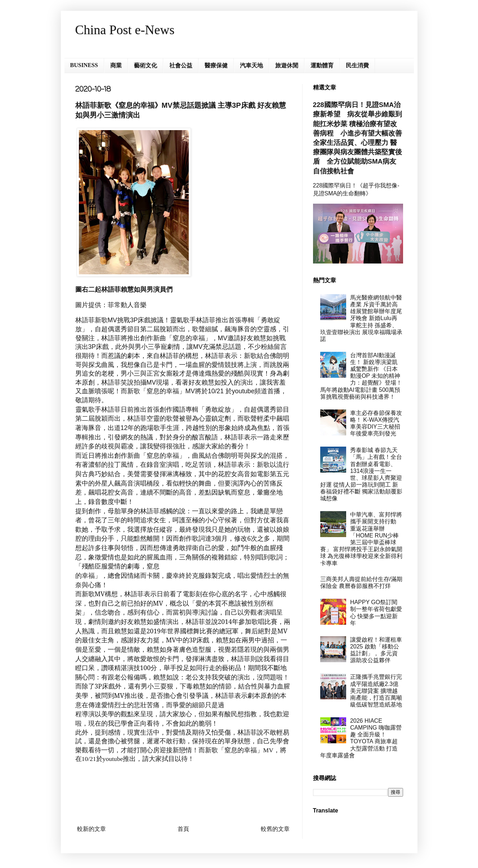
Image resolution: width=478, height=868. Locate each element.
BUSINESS (84, 65)
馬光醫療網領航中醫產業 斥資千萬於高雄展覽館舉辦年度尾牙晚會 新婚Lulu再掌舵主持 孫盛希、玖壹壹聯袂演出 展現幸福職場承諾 (361, 318)
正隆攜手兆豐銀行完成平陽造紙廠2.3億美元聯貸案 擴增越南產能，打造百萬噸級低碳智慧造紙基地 (376, 691)
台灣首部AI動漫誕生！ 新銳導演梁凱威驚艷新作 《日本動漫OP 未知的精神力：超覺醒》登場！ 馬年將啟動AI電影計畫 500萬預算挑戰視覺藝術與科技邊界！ (361, 376)
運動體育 (322, 65)
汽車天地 (251, 65)
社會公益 (181, 65)
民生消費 (357, 65)
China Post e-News (125, 30)
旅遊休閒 (287, 65)
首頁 (183, 829)
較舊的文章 (275, 829)
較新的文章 (91, 829)
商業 (116, 65)
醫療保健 (216, 65)
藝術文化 (146, 65)
